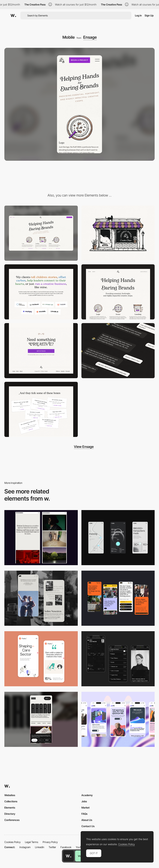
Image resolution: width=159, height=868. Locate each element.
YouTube (80, 847)
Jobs (84, 801)
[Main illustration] (118, 233)
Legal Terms (32, 842)
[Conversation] (118, 351)
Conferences (12, 820)
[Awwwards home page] (68, 856)
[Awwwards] (13, 16)
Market (86, 808)
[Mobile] (118, 538)
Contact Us (88, 826)
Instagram (25, 847)
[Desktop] (41, 233)
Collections (11, 801)
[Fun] (41, 409)
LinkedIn (40, 847)
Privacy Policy (50, 842)
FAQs (84, 814)
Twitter (52, 847)
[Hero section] (118, 292)
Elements (10, 808)
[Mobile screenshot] (41, 598)
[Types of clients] (41, 292)
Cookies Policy (12, 842)
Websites (10, 795)
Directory (10, 814)
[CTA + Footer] (41, 351)
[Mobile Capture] (41, 659)
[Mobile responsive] (41, 538)
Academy (87, 795)
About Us (87, 820)
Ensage (90, 37)
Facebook (66, 847)
